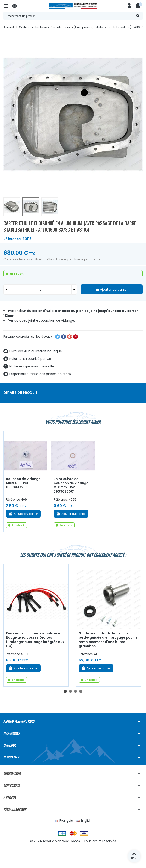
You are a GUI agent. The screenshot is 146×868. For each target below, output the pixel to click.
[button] (65, 691)
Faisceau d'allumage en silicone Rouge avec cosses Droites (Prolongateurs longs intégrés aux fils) (35, 640)
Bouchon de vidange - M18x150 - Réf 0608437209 (25, 483)
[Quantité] (40, 290)
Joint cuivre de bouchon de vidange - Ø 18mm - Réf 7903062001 (72, 485)
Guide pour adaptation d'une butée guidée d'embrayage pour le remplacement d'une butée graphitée (108, 640)
